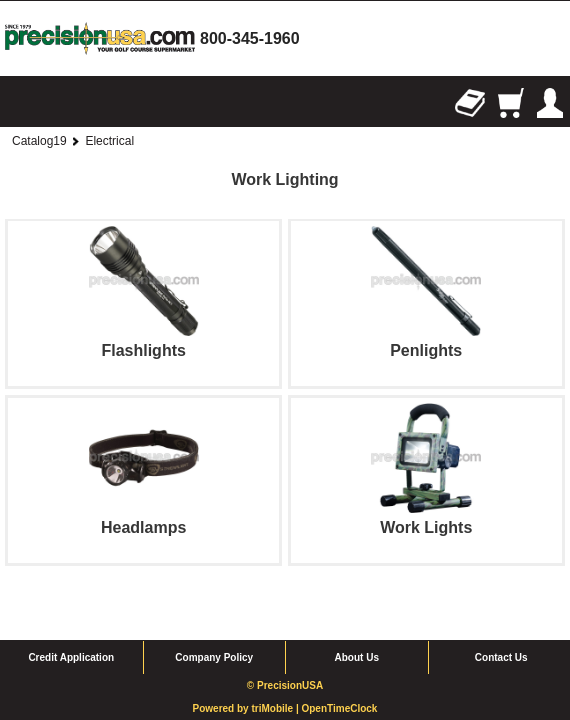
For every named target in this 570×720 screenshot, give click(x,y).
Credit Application (71, 616)
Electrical (109, 141)
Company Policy (214, 616)
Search (60, 103)
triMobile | (276, 667)
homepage (100, 38)
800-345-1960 (250, 38)
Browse (20, 103)
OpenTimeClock (339, 667)
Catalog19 (39, 141)
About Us (357, 616)
